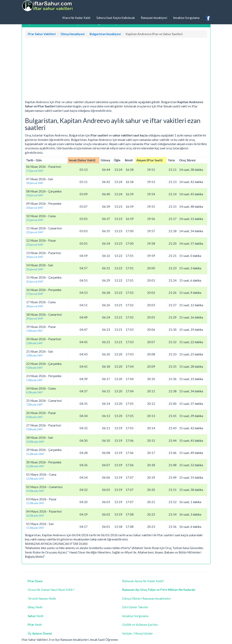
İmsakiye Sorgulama (186, 18)
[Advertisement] (116, 70)
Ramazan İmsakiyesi (154, 18)
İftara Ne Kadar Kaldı (76, 18)
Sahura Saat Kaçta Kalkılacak (116, 18)
